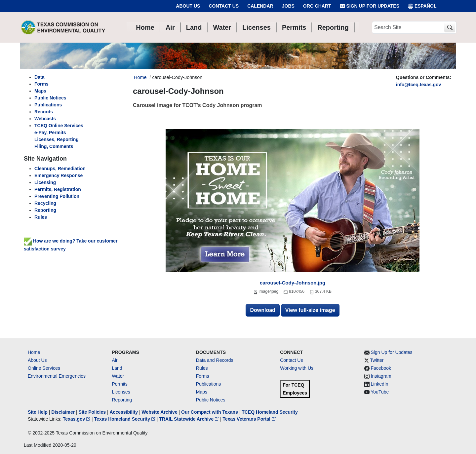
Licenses (121, 392)
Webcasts (45, 119)
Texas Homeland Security (125, 419)
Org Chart (317, 6)
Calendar (260, 6)
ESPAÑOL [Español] (422, 6)
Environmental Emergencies (57, 376)
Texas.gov (77, 419)
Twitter (377, 360)
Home (34, 352)
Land (117, 368)
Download (262, 310)
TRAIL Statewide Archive (190, 419)
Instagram (381, 376)
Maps (40, 91)
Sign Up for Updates (370, 6)
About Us (188, 6)
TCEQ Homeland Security (270, 412)
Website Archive (160, 412)
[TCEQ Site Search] (450, 28)
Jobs (288, 6)
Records (44, 112)
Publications (48, 105)
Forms (41, 84)
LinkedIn (380, 384)
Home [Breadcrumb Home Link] (140, 77)
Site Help (38, 412)
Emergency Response (59, 175)
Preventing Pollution (57, 196)
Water (118, 376)
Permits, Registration (58, 189)
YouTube (380, 392)
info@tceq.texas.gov (419, 85)
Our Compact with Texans (210, 412)
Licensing (45, 182)
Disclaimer (63, 412)
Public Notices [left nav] (50, 98)
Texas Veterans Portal (249, 419)
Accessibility (124, 412)
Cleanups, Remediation (60, 169)
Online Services (44, 368)
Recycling (45, 203)
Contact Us (224, 6)
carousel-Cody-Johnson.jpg (293, 283)
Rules (41, 217)
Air (115, 360)
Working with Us (297, 368)
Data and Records (215, 360)
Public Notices (211, 400)
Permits (119, 384)
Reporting (45, 210)
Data (39, 77)
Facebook (381, 368)
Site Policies (92, 412)
